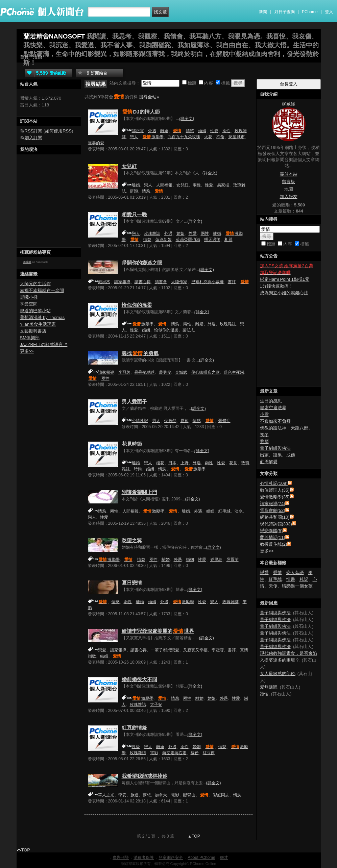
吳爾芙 (233, 560)
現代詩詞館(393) (276, 524)
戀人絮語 (295, 573)
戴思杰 (104, 282)
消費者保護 (144, 858)
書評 (232, 282)
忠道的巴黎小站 (35, 311)
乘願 (264, 441)
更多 (267, 551)
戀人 (134, 137)
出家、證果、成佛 (278, 455)
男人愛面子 (134, 402)
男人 (156, 421)
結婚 (104, 656)
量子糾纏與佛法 (275, 448)
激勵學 (153, 137)
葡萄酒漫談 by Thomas (42, 317)
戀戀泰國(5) (271, 531)
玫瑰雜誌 (152, 233)
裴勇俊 (165, 372)
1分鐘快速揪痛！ (276, 286)
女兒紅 (129, 166)
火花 (208, 137)
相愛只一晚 (134, 214)
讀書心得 (143, 282)
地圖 (289, 189)
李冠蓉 (124, 372)
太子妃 (156, 704)
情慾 (190, 131)
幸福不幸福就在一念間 (42, 290)
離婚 (164, 131)
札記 (304, 579)
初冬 (264, 435)
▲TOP (193, 836)
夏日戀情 (132, 583)
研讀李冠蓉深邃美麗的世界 (158, 631)
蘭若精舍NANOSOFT (54, 36)
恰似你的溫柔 (137, 305)
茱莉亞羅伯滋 (188, 240)
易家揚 (223, 185)
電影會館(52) (273, 510)
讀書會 (161, 282)
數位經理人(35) (275, 490)
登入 (329, 12)
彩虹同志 (221, 795)
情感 (197, 421)
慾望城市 (237, 137)
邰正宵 (138, 131)
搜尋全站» (149, 97)
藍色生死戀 (234, 372)
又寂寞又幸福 (195, 650)
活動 (38, 57)
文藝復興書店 (33, 331)
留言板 (288, 182)
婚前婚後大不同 (139, 679)
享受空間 (29, 304)
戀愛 (102, 650)
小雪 (264, 414)
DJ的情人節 (141, 112)
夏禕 (185, 421)
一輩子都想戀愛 (165, 650)
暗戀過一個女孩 (297, 586)
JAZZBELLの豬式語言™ (44, 344)
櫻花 (160, 463)
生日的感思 (271, 401)
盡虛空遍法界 (273, 408)
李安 (122, 795)
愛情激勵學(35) (275, 497)
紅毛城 (224, 511)
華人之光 (106, 795)
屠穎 (134, 191)
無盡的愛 (96, 143)
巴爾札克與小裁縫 (208, 282)
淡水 (239, 511)
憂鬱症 (224, 421)
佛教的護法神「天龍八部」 (286, 428)
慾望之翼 (132, 540)
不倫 (220, 137)
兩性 (226, 131)
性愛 (214, 131)
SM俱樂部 (30, 338)
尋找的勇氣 (140, 353)
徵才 (224, 858)
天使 (273, 586)
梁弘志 (189, 330)
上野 (185, 463)
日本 (172, 463)
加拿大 (161, 795)
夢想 (147, 795)
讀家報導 (122, 282)
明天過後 (212, 240)
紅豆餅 (209, 753)
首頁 (24, 57)
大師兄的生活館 (35, 284)
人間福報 (164, 185)
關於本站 (289, 174)
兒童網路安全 (171, 858)
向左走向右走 (174, 753)
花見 (233, 463)
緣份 (195, 753)
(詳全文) (187, 119)
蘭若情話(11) (273, 537)
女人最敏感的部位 (278, 674)
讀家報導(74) (273, 504)
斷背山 (189, 795)
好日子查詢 (285, 12)
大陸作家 (179, 282)
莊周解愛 (269, 462)
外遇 (152, 131)
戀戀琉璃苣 (145, 372)
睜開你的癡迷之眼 (142, 263)
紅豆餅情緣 (134, 728)
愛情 (278, 573)
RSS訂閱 (34, 131)
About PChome (201, 858)
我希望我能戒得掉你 (145, 776)
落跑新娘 (164, 240)
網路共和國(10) (275, 517)
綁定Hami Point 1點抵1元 (285, 279)
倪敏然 (170, 421)
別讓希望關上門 (139, 492)
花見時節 (132, 444)
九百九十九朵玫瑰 (184, 137)
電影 (154, 753)
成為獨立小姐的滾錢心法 (284, 293)
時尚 (138, 469)
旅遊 (135, 795)
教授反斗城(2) (274, 544)
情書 (291, 579)
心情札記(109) (274, 483)
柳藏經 (27, 262)
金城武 (181, 372)
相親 (228, 240)
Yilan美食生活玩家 (38, 324)
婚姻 (202, 131)
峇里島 (216, 560)
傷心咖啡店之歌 (206, 372)
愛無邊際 (269, 687)
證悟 (264, 694)
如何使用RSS (58, 131)
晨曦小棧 (29, 297)
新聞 (263, 12)
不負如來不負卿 (275, 421)
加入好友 (289, 196)
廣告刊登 (121, 858)
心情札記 (140, 421)
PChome (310, 12)
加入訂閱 (33, 138)
